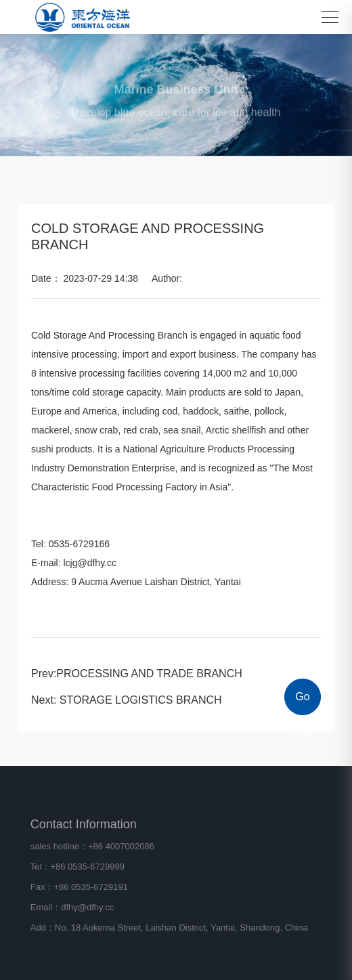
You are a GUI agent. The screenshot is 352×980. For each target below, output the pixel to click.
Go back (303, 703)
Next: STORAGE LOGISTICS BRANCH (127, 700)
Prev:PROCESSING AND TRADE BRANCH (137, 674)
